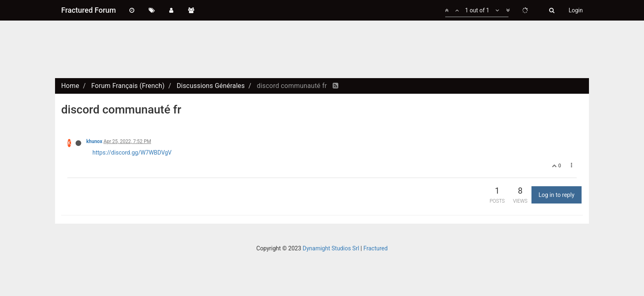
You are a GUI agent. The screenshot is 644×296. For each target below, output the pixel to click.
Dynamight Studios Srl (331, 248)
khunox (94, 141)
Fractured (376, 248)
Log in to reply (556, 195)
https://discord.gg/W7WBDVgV (132, 153)
